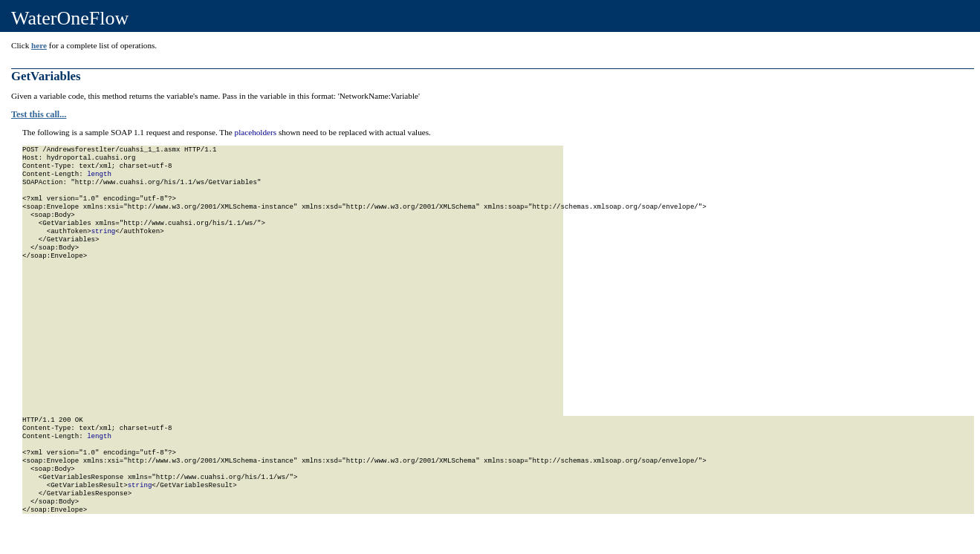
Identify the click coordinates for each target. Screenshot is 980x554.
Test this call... (39, 114)
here (39, 45)
